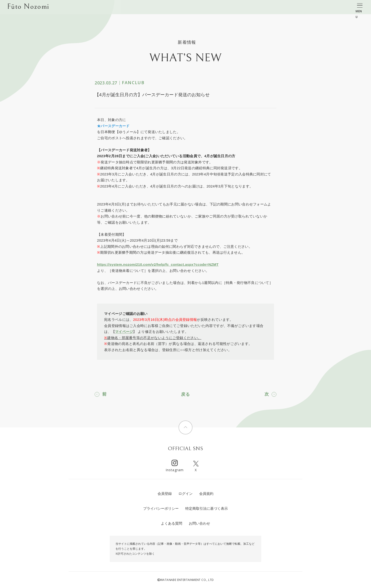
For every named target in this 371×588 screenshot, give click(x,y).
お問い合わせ (199, 523)
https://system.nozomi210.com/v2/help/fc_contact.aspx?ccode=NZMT (158, 264)
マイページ (124, 332)
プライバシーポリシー (161, 508)
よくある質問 (172, 523)
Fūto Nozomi (28, 7)
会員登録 (165, 494)
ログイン (185, 494)
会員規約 (206, 494)
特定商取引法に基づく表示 (207, 508)
